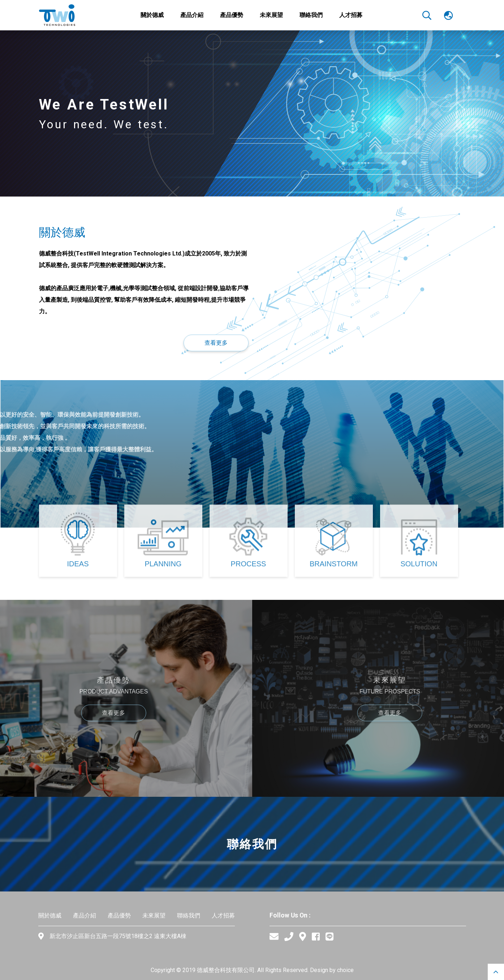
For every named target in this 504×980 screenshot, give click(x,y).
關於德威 (50, 915)
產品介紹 (85, 915)
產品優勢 (119, 915)
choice (345, 970)
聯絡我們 (189, 915)
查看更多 (216, 343)
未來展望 (154, 915)
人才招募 (223, 915)
